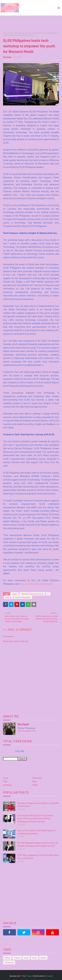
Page (5, 781)
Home (5, 33)
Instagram (8, 785)
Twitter (35, 785)
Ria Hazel (7, 57)
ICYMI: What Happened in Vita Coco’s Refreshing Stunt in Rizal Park (38, 857)
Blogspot (29, 976)
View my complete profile (27, 731)
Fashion (17, 958)
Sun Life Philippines (17, 33)
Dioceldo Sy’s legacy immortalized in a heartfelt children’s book (38, 805)
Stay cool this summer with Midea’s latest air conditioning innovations (36, 832)
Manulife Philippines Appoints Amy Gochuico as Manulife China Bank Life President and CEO (37, 844)
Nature (43, 958)
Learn (26, 958)
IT (48, 594)
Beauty (7, 958)
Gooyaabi (49, 976)
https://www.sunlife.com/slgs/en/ (36, 584)
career (15, 594)
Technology (9, 962)
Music (35, 958)
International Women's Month (32, 594)
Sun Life (8, 597)
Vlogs (34, 781)
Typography (37, 778)
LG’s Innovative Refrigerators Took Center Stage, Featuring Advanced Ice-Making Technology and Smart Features (35, 818)
